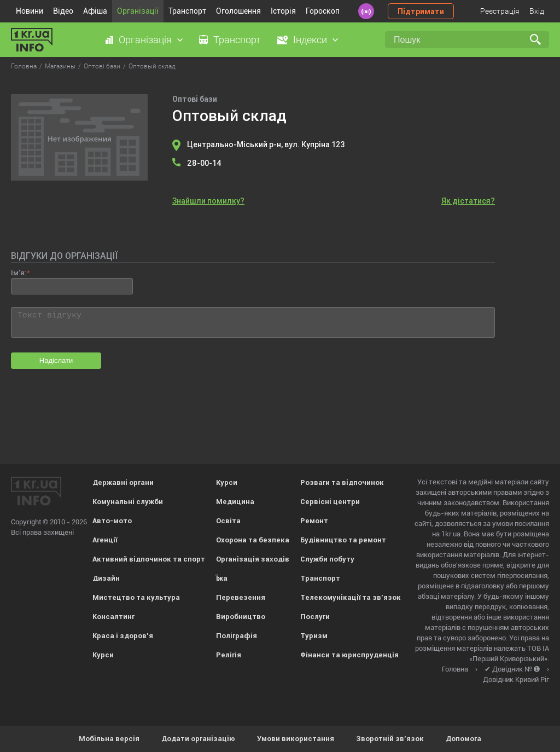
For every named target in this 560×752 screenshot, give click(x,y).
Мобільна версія (109, 739)
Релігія (229, 655)
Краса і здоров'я (123, 636)
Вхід (537, 11)
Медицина (235, 502)
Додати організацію (198, 739)
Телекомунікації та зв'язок (351, 597)
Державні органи (123, 482)
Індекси (310, 40)
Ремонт (314, 521)
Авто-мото (112, 521)
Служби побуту (327, 559)
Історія (283, 11)
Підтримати (421, 11)
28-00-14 (204, 163)
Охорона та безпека (253, 540)
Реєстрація (500, 11)
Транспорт (187, 11)
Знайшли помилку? (208, 201)
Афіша (95, 11)
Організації (138, 11)
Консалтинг (113, 617)
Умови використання (296, 739)
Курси (103, 655)
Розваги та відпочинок (342, 482)
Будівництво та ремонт (343, 540)
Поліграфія (237, 636)
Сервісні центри (330, 502)
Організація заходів (253, 559)
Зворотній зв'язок (390, 739)
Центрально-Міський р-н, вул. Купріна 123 (266, 144)
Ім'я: (18, 273)
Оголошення (238, 11)
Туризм (314, 636)
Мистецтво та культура (136, 597)
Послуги (315, 617)
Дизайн (106, 578)
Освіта (228, 521)
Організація (145, 40)
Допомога (463, 739)
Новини (30, 11)
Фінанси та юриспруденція (349, 655)
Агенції (105, 540)
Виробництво (241, 617)
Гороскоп (323, 11)
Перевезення (241, 597)
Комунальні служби (128, 502)
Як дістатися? (468, 201)
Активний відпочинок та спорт (149, 559)
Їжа (222, 578)
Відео (63, 11)
